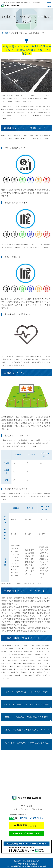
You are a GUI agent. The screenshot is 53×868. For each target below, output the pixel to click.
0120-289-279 (32, 818)
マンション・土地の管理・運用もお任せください (26, 744)
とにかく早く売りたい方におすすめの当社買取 (26, 704)
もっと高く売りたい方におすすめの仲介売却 (26, 692)
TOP (7, 33)
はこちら (27, 825)
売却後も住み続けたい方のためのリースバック (27, 730)
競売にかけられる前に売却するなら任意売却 (26, 717)
